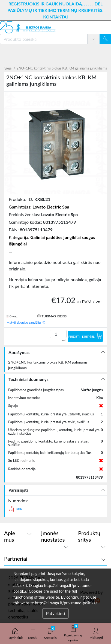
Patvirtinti (55, 613)
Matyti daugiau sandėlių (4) (26, 322)
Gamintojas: (39, 207)
